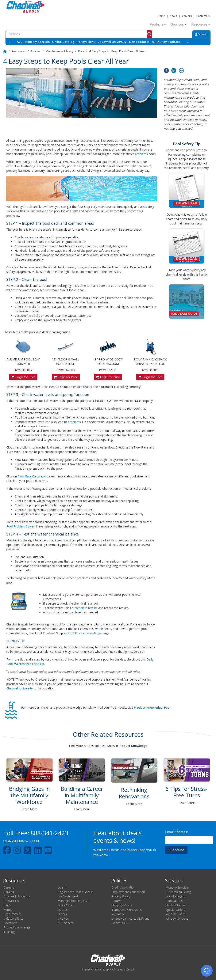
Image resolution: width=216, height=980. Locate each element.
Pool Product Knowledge (85, 633)
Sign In (201, 34)
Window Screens (177, 918)
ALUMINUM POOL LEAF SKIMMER (23, 352)
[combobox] (79, 34)
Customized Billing (178, 892)
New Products (139, 42)
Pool (81, 51)
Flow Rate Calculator (32, 476)
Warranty (118, 914)
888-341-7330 (28, 841)
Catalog (9, 892)
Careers (187, 16)
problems (141, 154)
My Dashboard (68, 896)
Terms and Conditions (127, 910)
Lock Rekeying (175, 896)
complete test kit (86, 608)
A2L (19, 42)
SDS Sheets (65, 923)
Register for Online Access (76, 892)
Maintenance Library (59, 51)
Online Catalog (63, 42)
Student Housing (177, 905)
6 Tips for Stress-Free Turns (187, 792)
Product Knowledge (17, 927)
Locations (10, 923)
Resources (201, 24)
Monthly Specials (37, 42)
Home (161, 16)
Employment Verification (128, 892)
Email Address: (176, 832)
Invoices (63, 918)
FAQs (7, 905)
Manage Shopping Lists (74, 901)
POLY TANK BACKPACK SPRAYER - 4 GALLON (150, 352)
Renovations (86, 42)
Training (9, 932)
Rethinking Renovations (134, 793)
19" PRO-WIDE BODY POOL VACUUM (108, 352)
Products (158, 24)
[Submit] (149, 34)
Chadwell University (112, 42)
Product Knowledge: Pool (152, 707)
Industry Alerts (13, 918)
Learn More (29, 809)
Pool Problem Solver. (21, 526)
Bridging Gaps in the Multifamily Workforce (29, 795)
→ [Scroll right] (187, 42)
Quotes (63, 910)
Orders (62, 914)
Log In (62, 887)
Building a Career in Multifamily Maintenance (82, 795)
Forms (8, 910)
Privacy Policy (121, 896)
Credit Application (124, 887)
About (173, 16)
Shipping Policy (122, 905)
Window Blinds (176, 914)
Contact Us (203, 16)
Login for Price (23, 377)
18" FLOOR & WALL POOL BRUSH (66, 352)
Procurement (13, 914)
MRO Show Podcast (166, 42)
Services (179, 24)
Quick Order (66, 905)
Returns (117, 901)
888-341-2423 (49, 833)
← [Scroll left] (10, 42)
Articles (36, 51)
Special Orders (175, 910)
